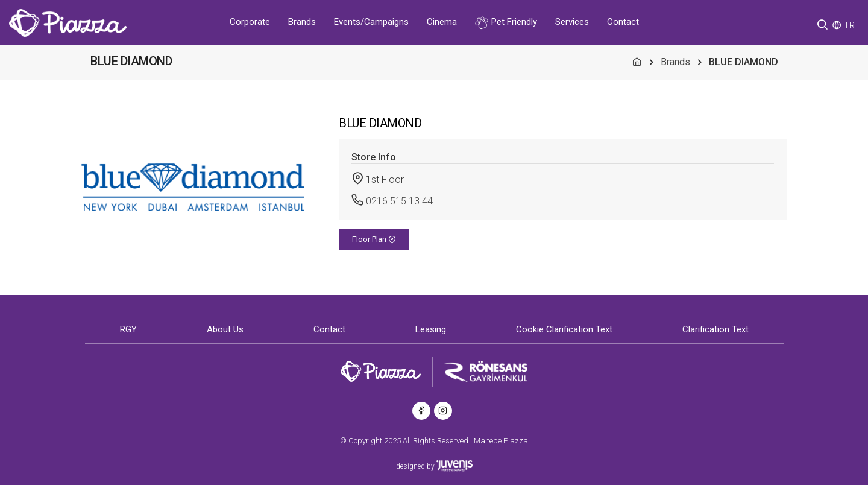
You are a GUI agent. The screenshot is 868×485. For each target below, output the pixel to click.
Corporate (250, 22)
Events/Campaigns (371, 22)
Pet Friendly (506, 23)
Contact (623, 22)
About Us (225, 329)
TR (849, 25)
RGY (128, 329)
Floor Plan (374, 239)
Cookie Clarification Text (564, 329)
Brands (302, 22)
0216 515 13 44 (399, 201)
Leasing (431, 329)
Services (572, 22)
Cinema (442, 22)
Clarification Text (715, 329)
